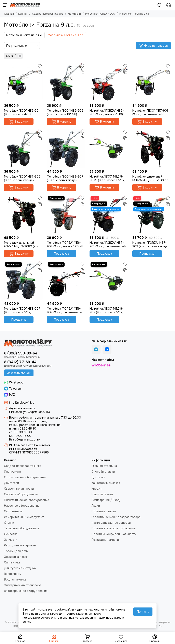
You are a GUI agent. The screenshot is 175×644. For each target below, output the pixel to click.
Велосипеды (13, 574)
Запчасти (11, 540)
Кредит (97, 489)
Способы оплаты (103, 472)
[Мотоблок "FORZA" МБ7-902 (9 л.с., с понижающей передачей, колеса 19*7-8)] (152, 214)
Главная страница (104, 466)
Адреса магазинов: (22, 408)
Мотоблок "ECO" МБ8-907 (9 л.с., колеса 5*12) (22, 310)
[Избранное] (40, 66)
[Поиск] (160, 5)
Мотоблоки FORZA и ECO (100, 14)
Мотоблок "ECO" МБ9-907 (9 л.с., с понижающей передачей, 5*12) (65, 178)
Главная (9, 14)
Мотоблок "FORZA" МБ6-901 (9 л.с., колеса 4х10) (107, 112)
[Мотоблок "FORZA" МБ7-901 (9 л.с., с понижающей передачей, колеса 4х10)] (109, 214)
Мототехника (13, 511)
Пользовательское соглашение (114, 528)
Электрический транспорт (23, 585)
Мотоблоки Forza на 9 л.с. (66, 35)
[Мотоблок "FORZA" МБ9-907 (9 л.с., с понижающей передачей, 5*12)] (66, 281)
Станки (9, 523)
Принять (143, 612)
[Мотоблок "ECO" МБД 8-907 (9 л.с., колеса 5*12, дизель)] (109, 281)
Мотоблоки (74, 14)
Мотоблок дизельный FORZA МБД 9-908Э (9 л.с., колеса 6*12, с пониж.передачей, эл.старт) (23, 244)
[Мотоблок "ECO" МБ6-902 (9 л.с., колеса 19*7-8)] (66, 82)
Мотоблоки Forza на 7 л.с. (24, 35)
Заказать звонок (19, 373)
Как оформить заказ (106, 483)
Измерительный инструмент (24, 517)
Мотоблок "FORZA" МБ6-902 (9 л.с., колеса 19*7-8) (65, 244)
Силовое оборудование (21, 494)
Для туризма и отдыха (20, 568)
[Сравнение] (40, 72)
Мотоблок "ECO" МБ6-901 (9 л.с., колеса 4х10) (22, 112)
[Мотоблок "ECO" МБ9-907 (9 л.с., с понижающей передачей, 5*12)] (66, 148)
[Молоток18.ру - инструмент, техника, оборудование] (25, 5)
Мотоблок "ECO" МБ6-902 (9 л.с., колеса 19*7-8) (65, 112)
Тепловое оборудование (22, 528)
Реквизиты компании (106, 540)
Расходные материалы (20, 545)
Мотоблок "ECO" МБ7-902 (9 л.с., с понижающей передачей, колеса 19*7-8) (23, 178)
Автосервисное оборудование (26, 591)
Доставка (98, 477)
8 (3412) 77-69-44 (20, 362)
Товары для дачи (16, 551)
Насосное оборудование (22, 506)
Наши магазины (102, 494)
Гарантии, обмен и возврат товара (116, 517)
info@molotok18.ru (22, 403)
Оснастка (11, 534)
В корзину (19, 122)
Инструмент (13, 472)
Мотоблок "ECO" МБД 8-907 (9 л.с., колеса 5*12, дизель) (106, 310)
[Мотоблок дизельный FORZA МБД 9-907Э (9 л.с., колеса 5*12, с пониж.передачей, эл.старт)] (152, 148)
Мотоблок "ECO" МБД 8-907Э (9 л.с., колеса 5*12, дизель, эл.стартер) (107, 178)
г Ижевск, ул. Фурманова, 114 (30, 412)
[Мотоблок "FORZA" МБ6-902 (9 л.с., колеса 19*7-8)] (66, 214)
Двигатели (11, 483)
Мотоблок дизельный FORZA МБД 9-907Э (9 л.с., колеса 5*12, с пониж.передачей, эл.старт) (151, 178)
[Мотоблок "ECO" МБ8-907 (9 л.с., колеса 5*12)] (23, 281)
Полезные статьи (104, 511)
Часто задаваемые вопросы (111, 523)
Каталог (23, 14)
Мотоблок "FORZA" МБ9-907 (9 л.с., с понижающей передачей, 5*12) (65, 310)
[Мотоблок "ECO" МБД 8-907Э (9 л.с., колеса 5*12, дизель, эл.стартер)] (109, 148)
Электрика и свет (16, 557)
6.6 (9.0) (14, 56)
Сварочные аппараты (19, 489)
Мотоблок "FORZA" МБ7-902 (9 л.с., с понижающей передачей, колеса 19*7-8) (151, 244)
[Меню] (5, 5)
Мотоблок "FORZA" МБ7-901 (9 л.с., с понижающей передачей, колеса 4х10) (108, 244)
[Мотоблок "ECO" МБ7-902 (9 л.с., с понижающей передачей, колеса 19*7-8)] (23, 148)
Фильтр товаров (153, 46)
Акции (96, 506)
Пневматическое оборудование (27, 500)
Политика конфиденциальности (114, 534)
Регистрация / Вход (106, 500)
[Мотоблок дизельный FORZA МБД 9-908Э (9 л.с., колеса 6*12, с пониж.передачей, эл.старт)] (23, 214)
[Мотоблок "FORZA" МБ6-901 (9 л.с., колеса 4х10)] (109, 82)
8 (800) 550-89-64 (21, 353)
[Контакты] (169, 5)
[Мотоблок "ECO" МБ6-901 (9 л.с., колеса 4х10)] (23, 82)
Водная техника (15, 579)
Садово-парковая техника (48, 14)
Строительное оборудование (25, 477)
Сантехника (12, 562)
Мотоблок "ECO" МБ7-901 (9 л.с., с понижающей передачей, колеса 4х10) (150, 112)
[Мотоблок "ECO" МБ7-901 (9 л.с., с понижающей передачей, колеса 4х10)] (152, 82)
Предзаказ (62, 254)
